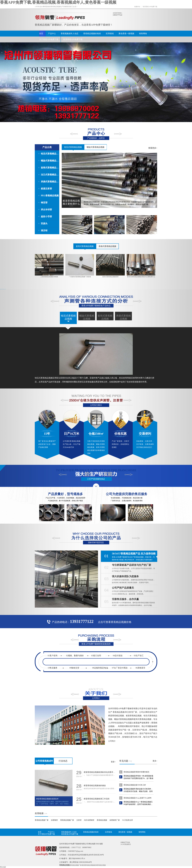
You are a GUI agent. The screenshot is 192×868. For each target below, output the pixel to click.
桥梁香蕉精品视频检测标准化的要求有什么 (101, 772)
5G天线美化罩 (128, 820)
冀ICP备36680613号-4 (77, 859)
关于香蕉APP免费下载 (49, 39)
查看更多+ (153, 148)
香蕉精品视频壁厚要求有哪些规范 (136, 772)
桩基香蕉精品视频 (100, 865)
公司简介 (112, 741)
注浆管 (79, 820)
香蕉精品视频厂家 (42, 820)
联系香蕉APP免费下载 (150, 7)
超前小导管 (46, 217)
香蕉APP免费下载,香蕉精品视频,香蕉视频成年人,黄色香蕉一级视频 (58, 2)
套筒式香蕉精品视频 (50, 168)
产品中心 (52, 34)
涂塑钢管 (54, 820)
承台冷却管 (46, 210)
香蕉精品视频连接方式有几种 (135, 785)
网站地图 (92, 844)
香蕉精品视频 (102, 820)
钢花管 (44, 203)
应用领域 (110, 34)
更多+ (113, 762)
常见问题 (124, 761)
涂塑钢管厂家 (115, 820)
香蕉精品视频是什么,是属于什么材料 (138, 798)
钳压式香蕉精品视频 (50, 154)
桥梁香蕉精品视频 (88, 865)
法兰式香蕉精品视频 (50, 175)
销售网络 (143, 34)
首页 (41, 34)
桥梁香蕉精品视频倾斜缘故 (95, 786)
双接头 (44, 224)
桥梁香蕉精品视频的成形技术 (47, 799)
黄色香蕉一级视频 (126, 34)
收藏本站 (137, 7)
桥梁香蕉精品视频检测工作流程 (97, 799)
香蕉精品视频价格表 (92, 34)
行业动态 (63, 761)
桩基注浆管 (46, 189)
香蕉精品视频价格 (121, 622)
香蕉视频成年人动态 (70, 34)
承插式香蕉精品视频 (50, 182)
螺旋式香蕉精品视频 (50, 161)
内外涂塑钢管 (89, 820)
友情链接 (39, 813)
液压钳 (44, 231)
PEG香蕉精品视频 (50, 196)
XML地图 (99, 844)
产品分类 (47, 147)
